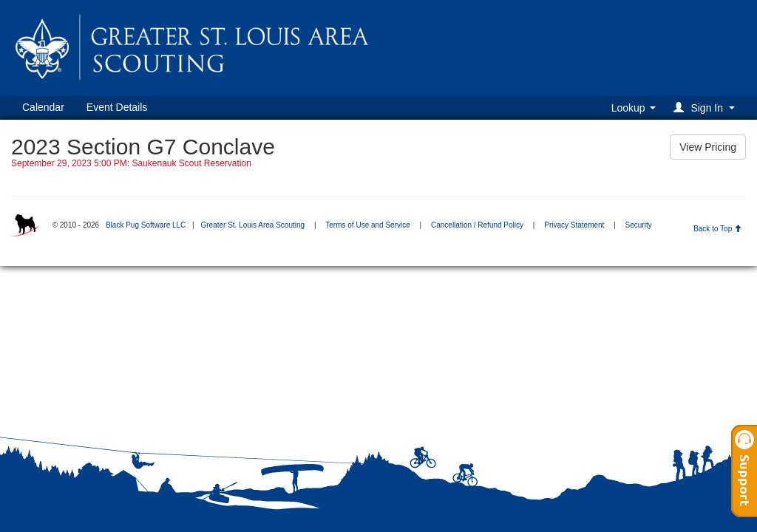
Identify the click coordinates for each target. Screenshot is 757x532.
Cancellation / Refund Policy (477, 225)
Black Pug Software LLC (146, 225)
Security (639, 225)
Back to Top (717, 229)
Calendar (43, 107)
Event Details (117, 107)
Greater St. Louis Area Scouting (252, 225)
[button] (706, 108)
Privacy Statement (574, 225)
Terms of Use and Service (368, 225)
